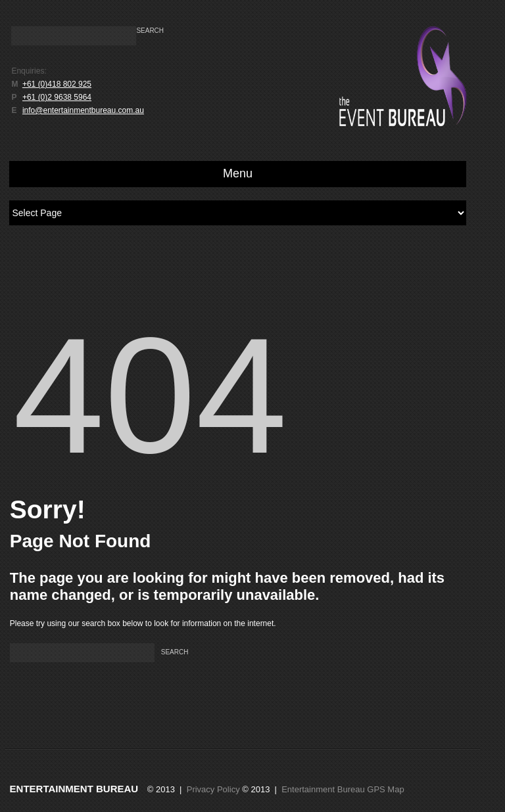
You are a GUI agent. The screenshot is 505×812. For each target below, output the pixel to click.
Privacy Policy (213, 789)
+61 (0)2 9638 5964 (57, 97)
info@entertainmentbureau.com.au (83, 110)
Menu (238, 173)
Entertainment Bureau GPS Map (343, 789)
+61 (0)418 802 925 (57, 84)
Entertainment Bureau (74, 789)
